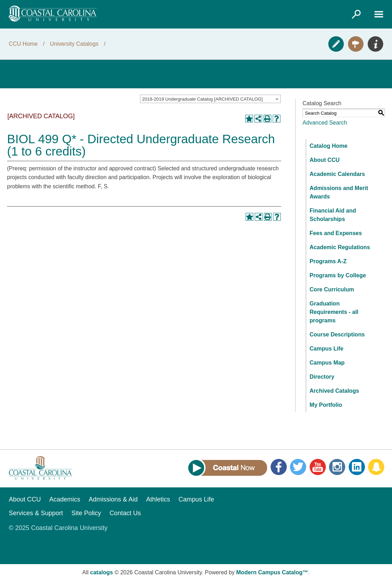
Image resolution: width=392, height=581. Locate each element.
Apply (336, 44)
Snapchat (376, 467)
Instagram (337, 467)
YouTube (318, 467)
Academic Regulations (340, 247)
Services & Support (36, 513)
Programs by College (338, 275)
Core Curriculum (332, 289)
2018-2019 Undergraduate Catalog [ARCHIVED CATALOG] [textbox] (203, 99)
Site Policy (86, 513)
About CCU (325, 160)
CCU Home (23, 44)
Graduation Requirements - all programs (334, 312)
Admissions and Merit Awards (339, 192)
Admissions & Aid (113, 499)
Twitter (298, 467)
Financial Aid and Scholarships (333, 215)
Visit (356, 44)
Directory (322, 377)
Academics (65, 499)
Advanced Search (325, 123)
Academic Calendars (337, 174)
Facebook (279, 467)
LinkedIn (357, 467)
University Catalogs (74, 44)
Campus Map (327, 363)
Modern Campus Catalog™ (272, 572)
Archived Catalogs (334, 391)
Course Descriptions (337, 334)
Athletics (158, 499)
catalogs (102, 572)
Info (375, 44)
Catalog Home (329, 146)
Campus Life (327, 349)
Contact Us (125, 513)
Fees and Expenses (336, 233)
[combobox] (210, 99)
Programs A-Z (328, 261)
